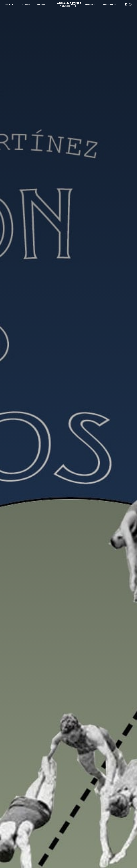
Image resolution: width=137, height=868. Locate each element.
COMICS (75, 4)
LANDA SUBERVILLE (110, 4)
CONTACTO (90, 4)
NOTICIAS (41, 4)
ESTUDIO (26, 4)
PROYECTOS (10, 4)
